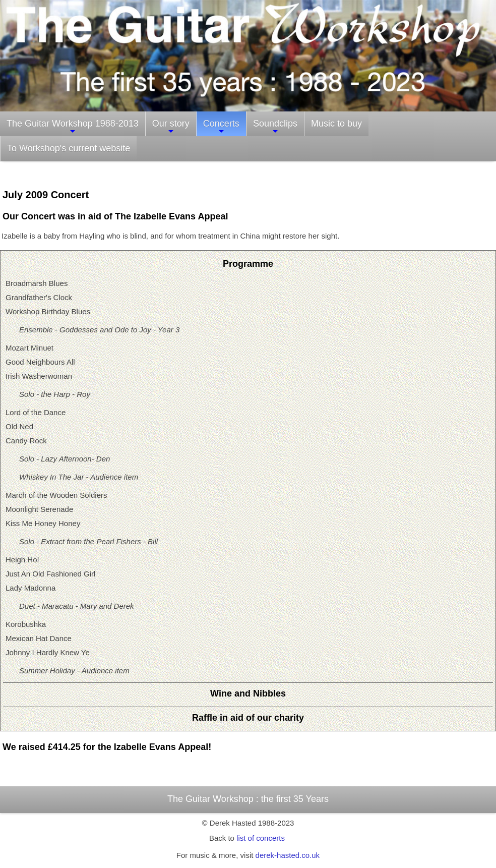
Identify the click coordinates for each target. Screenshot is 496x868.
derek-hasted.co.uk (288, 855)
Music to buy (336, 124)
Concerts (221, 127)
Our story (171, 127)
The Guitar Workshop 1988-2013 (73, 127)
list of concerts (261, 838)
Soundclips (275, 127)
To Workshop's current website (69, 148)
